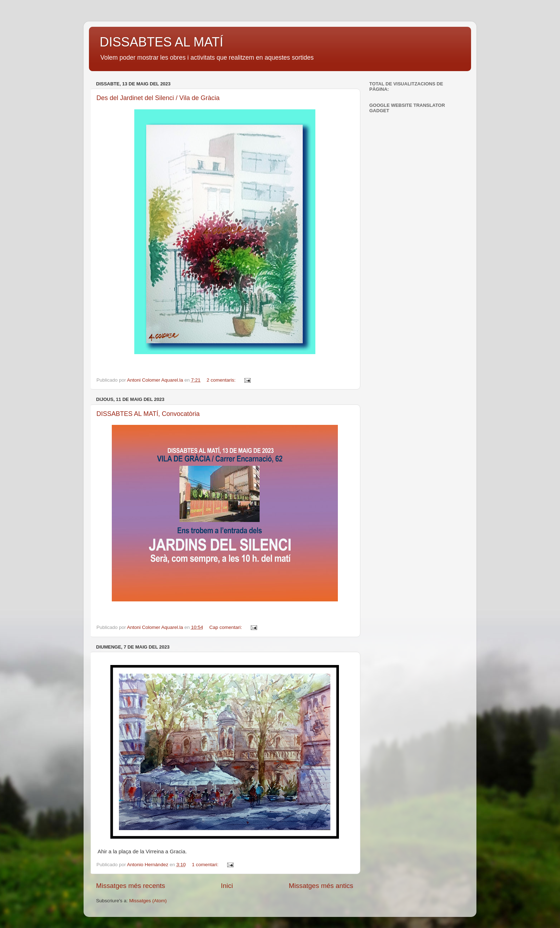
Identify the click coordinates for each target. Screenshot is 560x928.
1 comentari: (206, 865)
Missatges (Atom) (148, 901)
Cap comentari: (226, 627)
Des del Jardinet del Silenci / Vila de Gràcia (158, 98)
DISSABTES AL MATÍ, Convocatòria (148, 414)
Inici (227, 886)
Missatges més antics (321, 886)
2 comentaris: (222, 380)
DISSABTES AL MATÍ (161, 42)
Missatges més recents (131, 886)
